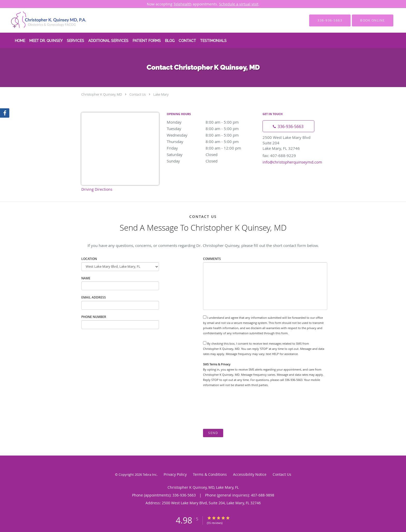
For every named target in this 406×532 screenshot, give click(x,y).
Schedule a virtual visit (239, 4)
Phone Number (94, 317)
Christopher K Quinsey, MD (102, 94)
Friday (212, 148)
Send (213, 433)
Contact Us (138, 94)
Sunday (212, 161)
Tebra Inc (150, 474)
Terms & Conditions (210, 474)
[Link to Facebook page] (5, 113)
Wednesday (212, 135)
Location (89, 259)
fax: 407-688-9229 (279, 155)
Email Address (94, 297)
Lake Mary (161, 94)
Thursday (212, 141)
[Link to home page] (41, 20)
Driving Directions (97, 189)
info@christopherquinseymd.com (292, 162)
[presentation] (242, 408)
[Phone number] (288, 126)
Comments (212, 259)
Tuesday (212, 129)
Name (86, 278)
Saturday (212, 154)
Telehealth (183, 4)
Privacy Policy (175, 474)
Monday (212, 122)
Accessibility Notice (250, 474)
